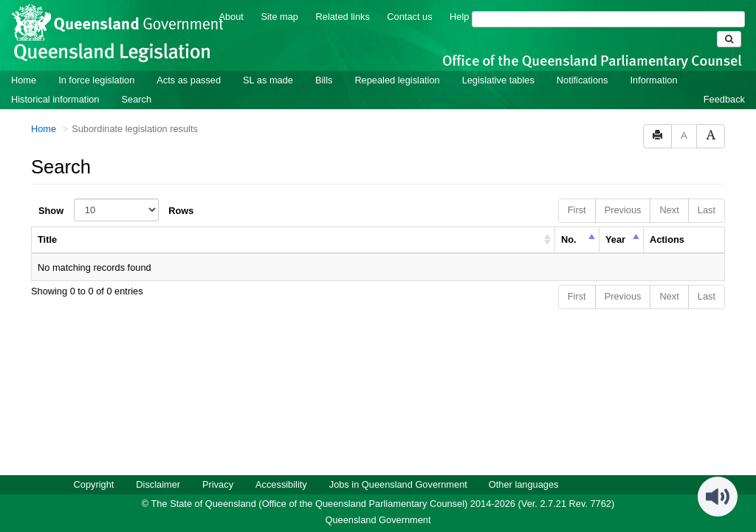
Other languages (524, 484)
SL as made (268, 79)
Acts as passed (189, 79)
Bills (324, 79)
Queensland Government (378, 519)
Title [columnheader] (47, 239)
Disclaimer (158, 484)
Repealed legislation (397, 79)
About (231, 16)
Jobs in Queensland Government (398, 484)
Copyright (94, 484)
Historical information (55, 99)
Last (707, 209)
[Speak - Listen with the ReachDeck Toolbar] (718, 496)
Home (24, 79)
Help (459, 16)
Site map (279, 16)
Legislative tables (498, 79)
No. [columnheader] (569, 239)
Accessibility (281, 484)
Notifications (583, 79)
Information (654, 79)
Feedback (724, 99)
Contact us (409, 16)
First (577, 209)
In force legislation (96, 79)
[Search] (608, 18)
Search (136, 99)
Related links (343, 16)
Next (669, 209)
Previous (623, 209)
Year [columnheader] (615, 239)
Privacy (218, 484)
